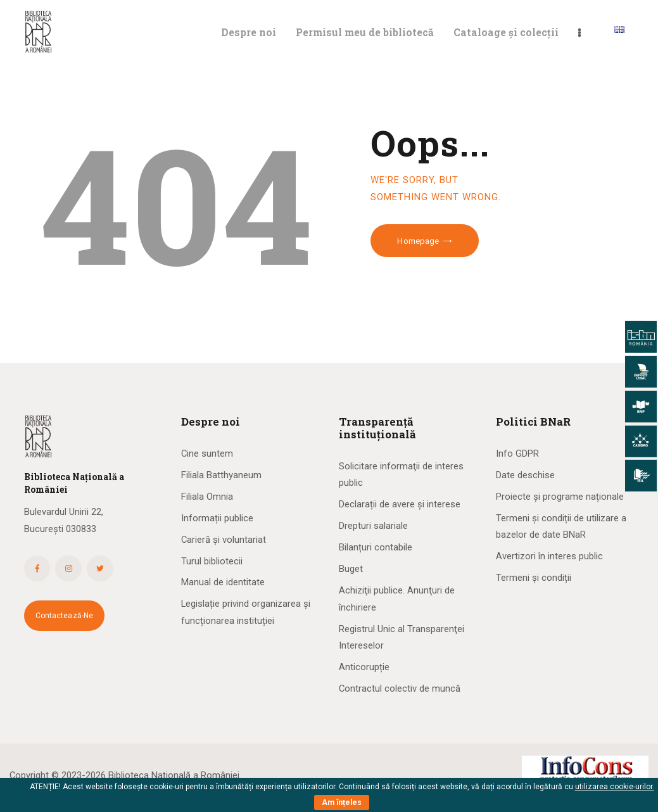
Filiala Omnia (207, 497)
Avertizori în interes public (549, 556)
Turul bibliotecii (212, 561)
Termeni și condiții (534, 578)
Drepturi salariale (373, 526)
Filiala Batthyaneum (221, 475)
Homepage (418, 241)
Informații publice (217, 518)
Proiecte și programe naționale (560, 497)
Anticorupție (364, 667)
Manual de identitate (223, 582)
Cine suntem (207, 454)
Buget (351, 569)
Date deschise (525, 475)
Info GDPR (517, 454)
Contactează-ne (65, 616)
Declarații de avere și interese (400, 504)
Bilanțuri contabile (376, 547)
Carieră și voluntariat (224, 540)
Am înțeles (342, 802)
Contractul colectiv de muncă (400, 688)
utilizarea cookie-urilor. (615, 787)
